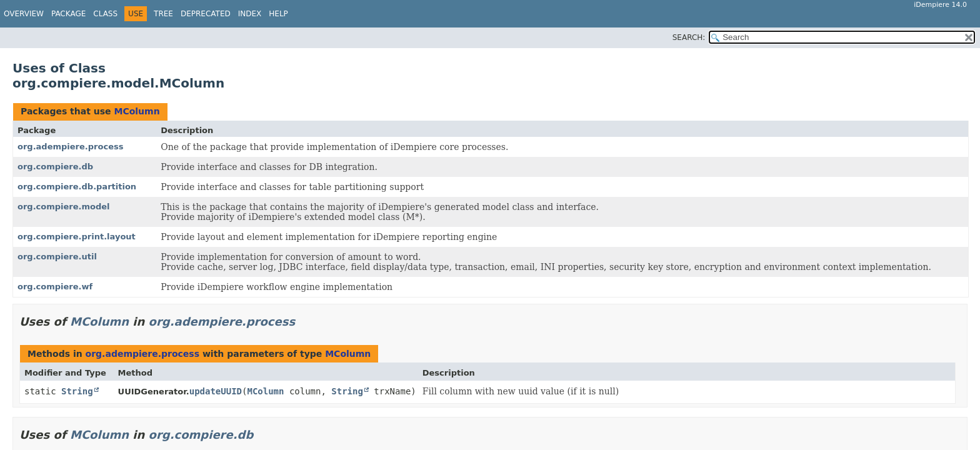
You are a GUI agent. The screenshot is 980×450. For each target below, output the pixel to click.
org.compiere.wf (55, 287)
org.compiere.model (64, 207)
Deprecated (206, 14)
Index (250, 14)
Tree (163, 14)
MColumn (137, 111)
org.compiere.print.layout (77, 237)
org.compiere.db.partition (77, 187)
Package (68, 14)
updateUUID (216, 391)
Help (278, 14)
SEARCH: (689, 37)
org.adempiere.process (70, 147)
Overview (24, 14)
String (77, 391)
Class (105, 14)
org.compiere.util (57, 257)
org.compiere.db (55, 167)
